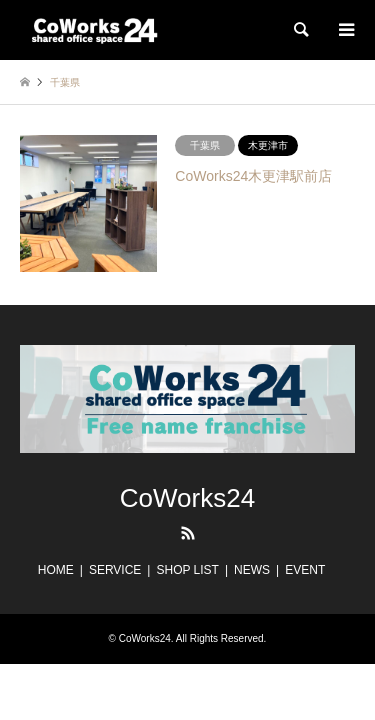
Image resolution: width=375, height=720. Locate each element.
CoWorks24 (187, 498)
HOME (56, 570)
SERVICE (115, 570)
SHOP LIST (187, 570)
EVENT (305, 570)
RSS (188, 533)
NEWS (252, 570)
